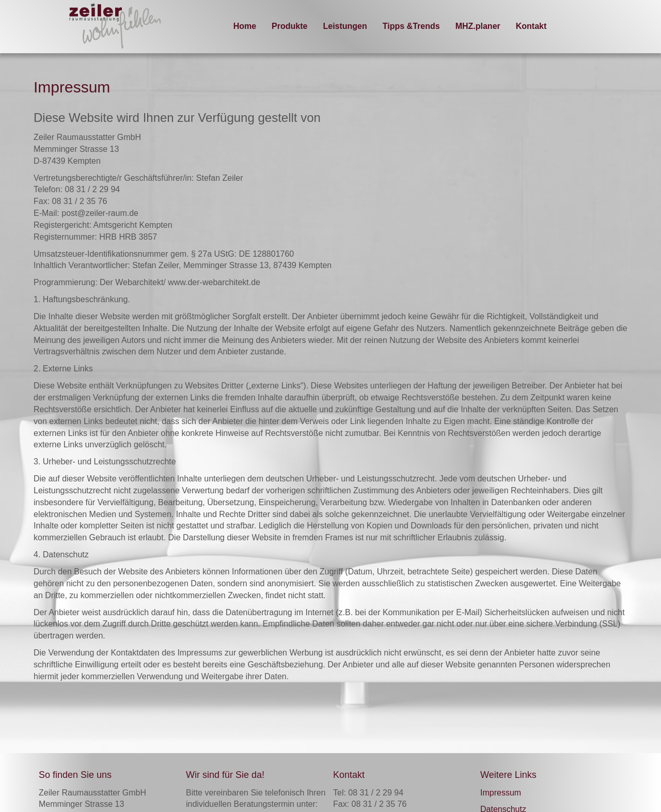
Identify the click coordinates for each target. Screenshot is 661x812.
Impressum (501, 793)
